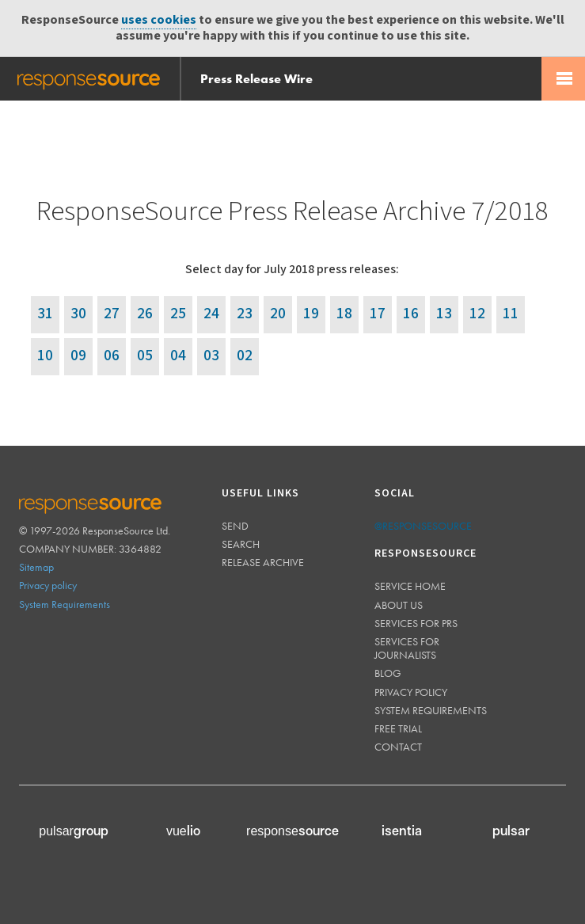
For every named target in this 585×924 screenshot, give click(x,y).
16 (411, 314)
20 (278, 314)
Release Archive (263, 562)
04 (178, 356)
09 (78, 356)
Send (235, 526)
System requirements (431, 710)
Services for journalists (407, 648)
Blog (388, 673)
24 (211, 314)
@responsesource (423, 526)
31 (45, 314)
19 (311, 314)
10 (45, 356)
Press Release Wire (256, 79)
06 (112, 356)
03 (211, 356)
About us (399, 605)
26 (145, 314)
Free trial (398, 728)
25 (178, 314)
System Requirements (65, 604)
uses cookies (159, 20)
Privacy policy (48, 585)
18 (344, 314)
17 (378, 314)
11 (511, 314)
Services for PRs (416, 623)
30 (78, 314)
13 (444, 314)
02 (245, 356)
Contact (398, 747)
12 (477, 314)
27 (112, 314)
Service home (410, 586)
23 (245, 314)
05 (145, 356)
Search (241, 544)
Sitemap (36, 567)
